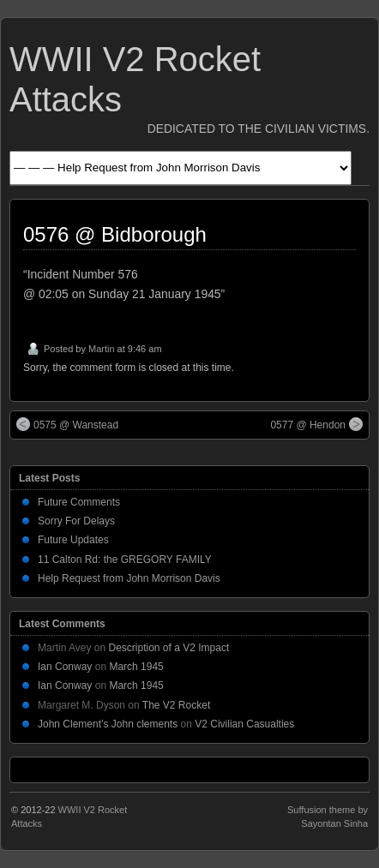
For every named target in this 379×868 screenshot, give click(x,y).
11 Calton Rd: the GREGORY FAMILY (125, 560)
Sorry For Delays (76, 521)
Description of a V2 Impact (169, 648)
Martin (102, 349)
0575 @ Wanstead (67, 424)
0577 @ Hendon (316, 424)
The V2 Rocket (176, 705)
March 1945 (136, 667)
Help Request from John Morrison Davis (129, 578)
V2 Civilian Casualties (244, 724)
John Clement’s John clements (108, 724)
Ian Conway (65, 667)
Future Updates (73, 540)
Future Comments (79, 502)
